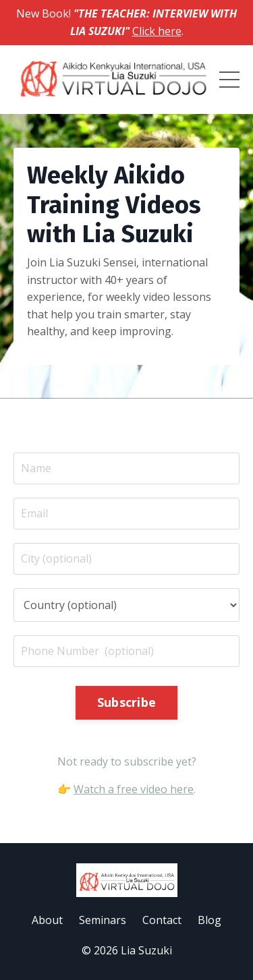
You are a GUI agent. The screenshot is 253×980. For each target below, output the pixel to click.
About (47, 920)
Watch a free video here (134, 789)
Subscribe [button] (126, 702)
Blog (209, 920)
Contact (162, 920)
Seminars (103, 920)
